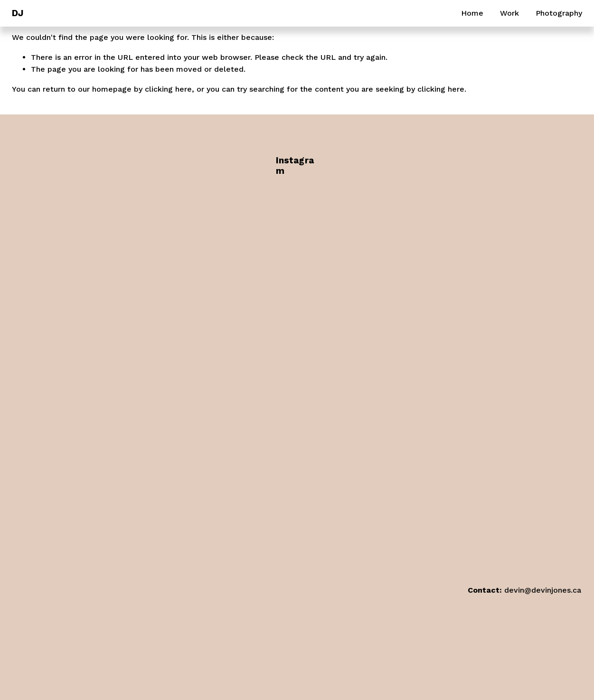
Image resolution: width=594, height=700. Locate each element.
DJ (18, 13)
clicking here (168, 89)
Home (472, 13)
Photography (559, 13)
